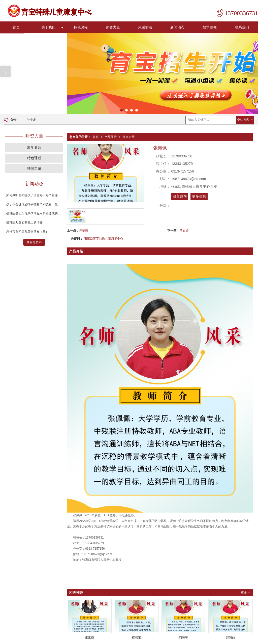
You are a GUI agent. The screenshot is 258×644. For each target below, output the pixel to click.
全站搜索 (243, 120)
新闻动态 (177, 27)
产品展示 (111, 137)
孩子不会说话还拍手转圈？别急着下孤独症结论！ (35, 204)
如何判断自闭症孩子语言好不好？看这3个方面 (35, 195)
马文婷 (184, 230)
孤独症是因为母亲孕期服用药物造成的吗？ (35, 213)
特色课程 (81, 27)
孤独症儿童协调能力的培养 (24, 222)
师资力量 (113, 27)
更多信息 (199, 196)
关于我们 (48, 27)
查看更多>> (34, 242)
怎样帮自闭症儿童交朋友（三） (27, 231)
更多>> (246, 592)
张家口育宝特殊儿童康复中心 (104, 238)
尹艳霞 (84, 230)
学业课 (31, 120)
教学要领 (210, 27)
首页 (16, 27)
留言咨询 (180, 196)
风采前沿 (145, 27)
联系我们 (242, 27)
